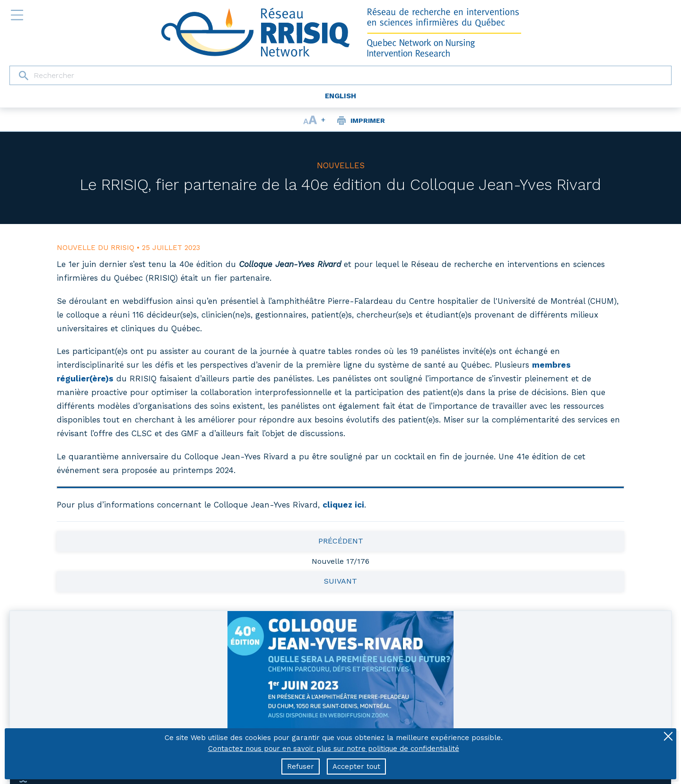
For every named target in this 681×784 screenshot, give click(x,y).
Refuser (301, 767)
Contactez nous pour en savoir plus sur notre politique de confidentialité (334, 749)
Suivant (340, 581)
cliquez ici (343, 505)
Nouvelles (341, 165)
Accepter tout (356, 767)
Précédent (341, 541)
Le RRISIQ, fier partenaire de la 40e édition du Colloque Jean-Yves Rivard (340, 185)
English (340, 96)
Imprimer (368, 121)
